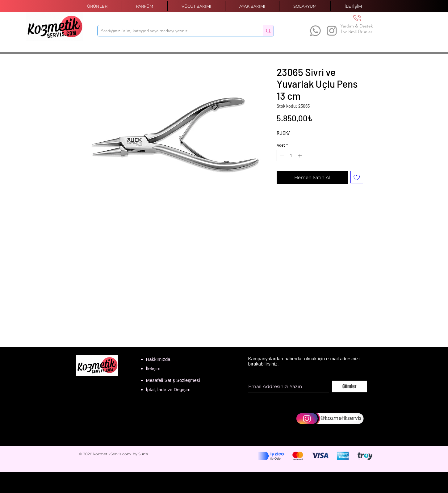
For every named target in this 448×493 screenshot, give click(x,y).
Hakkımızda (158, 359)
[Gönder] (350, 386)
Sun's (143, 454)
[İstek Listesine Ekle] (357, 177)
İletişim (153, 368)
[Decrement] (281, 156)
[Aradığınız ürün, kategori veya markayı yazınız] (175, 31)
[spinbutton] (291, 156)
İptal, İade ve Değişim (168, 389)
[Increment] (300, 156)
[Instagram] (332, 31)
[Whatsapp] (315, 31)
